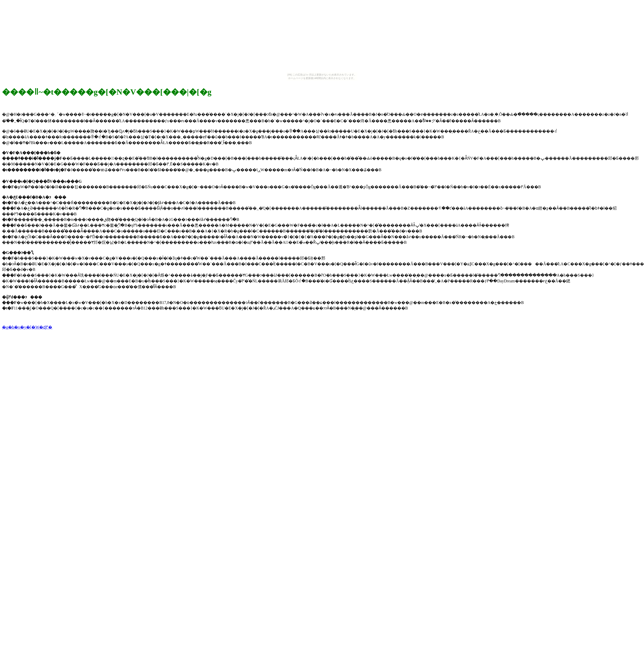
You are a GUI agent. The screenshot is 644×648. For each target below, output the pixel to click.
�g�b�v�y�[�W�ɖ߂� (27, 327)
